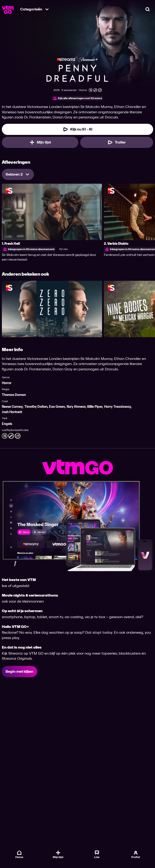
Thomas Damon (14, 395)
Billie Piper (95, 407)
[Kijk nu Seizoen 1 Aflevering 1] (77, 129)
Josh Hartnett (12, 412)
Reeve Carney (12, 407)
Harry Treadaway (117, 407)
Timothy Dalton (36, 407)
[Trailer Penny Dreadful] (117, 142)
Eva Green (57, 407)
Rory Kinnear (76, 407)
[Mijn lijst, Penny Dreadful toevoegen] (40, 142)
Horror (7, 383)
